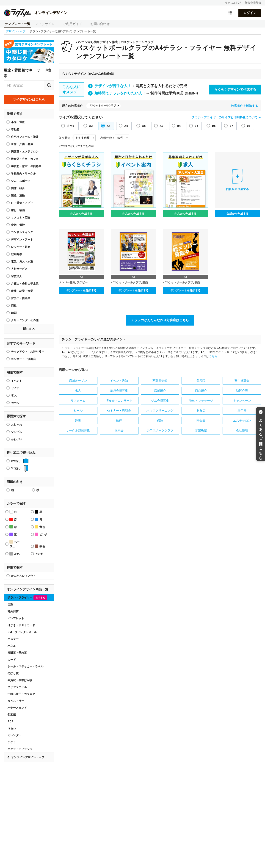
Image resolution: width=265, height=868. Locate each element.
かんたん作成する (81, 214)
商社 (14, 306)
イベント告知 (119, 381)
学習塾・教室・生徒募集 (26, 166)
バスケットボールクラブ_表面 (181, 282)
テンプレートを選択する (81, 290)
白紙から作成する (237, 214)
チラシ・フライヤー (27, 598)
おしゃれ (17, 425)
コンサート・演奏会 (23, 359)
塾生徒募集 (242, 381)
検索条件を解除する (244, 106)
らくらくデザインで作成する (235, 89)
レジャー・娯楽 (21, 247)
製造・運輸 (18, 196)
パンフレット (16, 618)
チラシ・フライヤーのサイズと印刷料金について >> (227, 117)
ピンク (41, 534)
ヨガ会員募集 (119, 391)
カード (12, 660)
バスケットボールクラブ (102, 106)
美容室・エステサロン (25, 152)
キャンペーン (242, 401)
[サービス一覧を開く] (230, 13)
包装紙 (12, 715)
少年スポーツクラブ (160, 430)
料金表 (201, 421)
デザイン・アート (22, 240)
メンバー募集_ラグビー (73, 282)
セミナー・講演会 (119, 411)
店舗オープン (78, 381)
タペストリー (16, 701)
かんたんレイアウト (23, 576)
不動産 (15, 130)
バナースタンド (17, 708)
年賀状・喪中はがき (20, 680)
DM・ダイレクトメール (22, 632)
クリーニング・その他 (25, 320)
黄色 (40, 527)
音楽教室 (201, 430)
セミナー (17, 388)
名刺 (10, 605)
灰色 (14, 554)
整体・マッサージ (201, 401)
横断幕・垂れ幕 (17, 653)
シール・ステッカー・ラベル (25, 666)
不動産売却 (160, 381)
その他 (39, 554)
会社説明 (242, 430)
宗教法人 (17, 276)
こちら (213, 356)
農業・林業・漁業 (22, 291)
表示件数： (108, 138)
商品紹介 (201, 391)
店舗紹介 (160, 391)
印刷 (14, 313)
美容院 (201, 381)
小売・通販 (18, 122)
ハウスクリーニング (160, 411)
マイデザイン (45, 24)
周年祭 (242, 411)
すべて (71, 126)
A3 (91, 126)
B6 (214, 126)
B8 (249, 126)
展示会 (119, 430)
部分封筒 (13, 611)
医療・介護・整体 (22, 144)
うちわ (12, 728)
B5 (196, 126)
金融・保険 (18, 225)
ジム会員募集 (160, 401)
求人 (14, 395)
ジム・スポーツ (21, 181)
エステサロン (242, 421)
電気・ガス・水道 (22, 262)
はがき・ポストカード (21, 625)
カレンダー (14, 735)
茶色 (40, 546)
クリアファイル (17, 687)
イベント (17, 381)
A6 (144, 126)
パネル (12, 646)
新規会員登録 (253, 3)
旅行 (119, 421)
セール (15, 403)
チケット (13, 742)
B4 (179, 126)
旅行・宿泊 (18, 210)
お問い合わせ (100, 24)
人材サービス (19, 269)
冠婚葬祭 (17, 254)
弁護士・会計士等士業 (25, 284)
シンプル (17, 432)
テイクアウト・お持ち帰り (28, 352)
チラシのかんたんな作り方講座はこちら (160, 320)
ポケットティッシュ (20, 749)
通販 (78, 421)
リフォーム (78, 401)
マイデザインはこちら (29, 100)
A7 (161, 126)
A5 (126, 126)
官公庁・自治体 (21, 298)
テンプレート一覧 (17, 24)
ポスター (13, 639)
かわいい (17, 439)
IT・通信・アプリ (22, 203)
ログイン (250, 13)
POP (10, 721)
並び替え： (66, 138)
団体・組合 (18, 188)
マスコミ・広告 (21, 218)
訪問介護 (242, 391)
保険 (160, 421)
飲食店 (201, 411)
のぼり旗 (13, 673)
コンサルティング (22, 232)
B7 (231, 126)
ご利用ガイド (72, 24)
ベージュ (14, 544)
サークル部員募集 (78, 430)
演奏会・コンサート (119, 401)
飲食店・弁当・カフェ (25, 159)
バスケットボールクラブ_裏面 (129, 282)
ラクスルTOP (233, 3)
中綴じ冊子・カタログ (21, 694)
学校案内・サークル (23, 174)
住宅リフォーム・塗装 (25, 137)
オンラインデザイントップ (28, 757)
